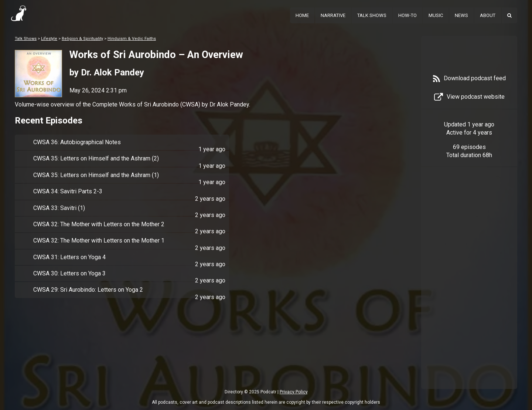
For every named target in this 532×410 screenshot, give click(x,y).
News (461, 15)
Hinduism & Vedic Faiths (132, 39)
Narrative (333, 15)
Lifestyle (49, 39)
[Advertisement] (469, 289)
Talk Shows (372, 15)
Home (302, 15)
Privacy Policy (294, 392)
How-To (407, 15)
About (488, 15)
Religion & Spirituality (82, 39)
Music (436, 15)
